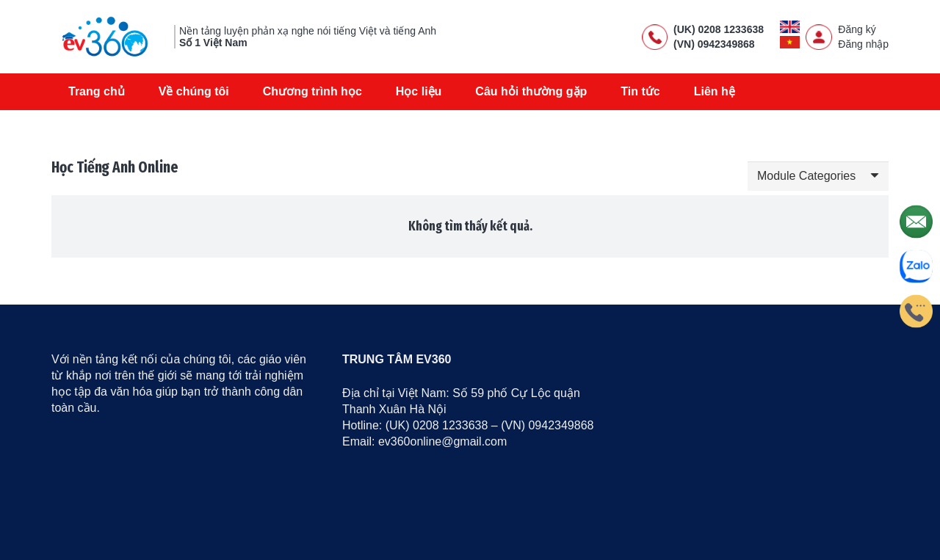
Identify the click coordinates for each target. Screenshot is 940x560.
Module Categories (806, 176)
